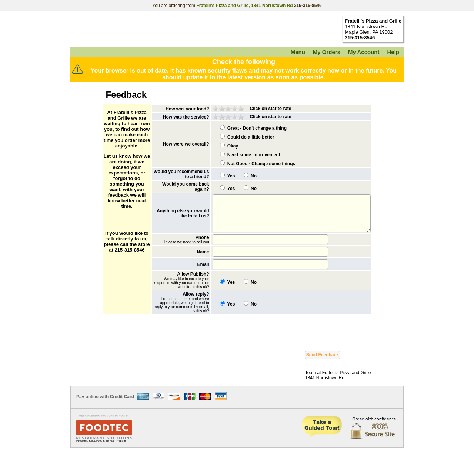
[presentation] (160, 359)
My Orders (327, 52)
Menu (298, 52)
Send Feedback (323, 383)
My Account (364, 52)
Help (393, 52)
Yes (213, 183)
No (235, 183)
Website (121, 469)
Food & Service (105, 469)
